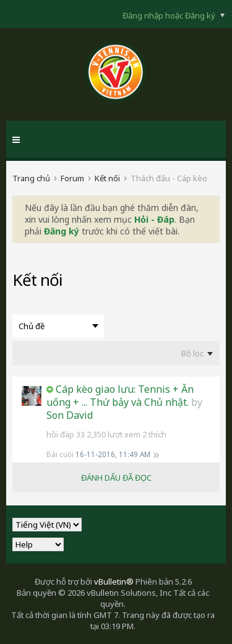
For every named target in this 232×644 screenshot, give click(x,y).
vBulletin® (114, 582)
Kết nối (107, 178)
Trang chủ (31, 178)
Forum (72, 178)
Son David (70, 415)
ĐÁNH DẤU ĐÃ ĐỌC (116, 478)
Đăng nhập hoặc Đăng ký (174, 15)
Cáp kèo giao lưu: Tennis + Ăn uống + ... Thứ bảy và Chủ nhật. (120, 396)
